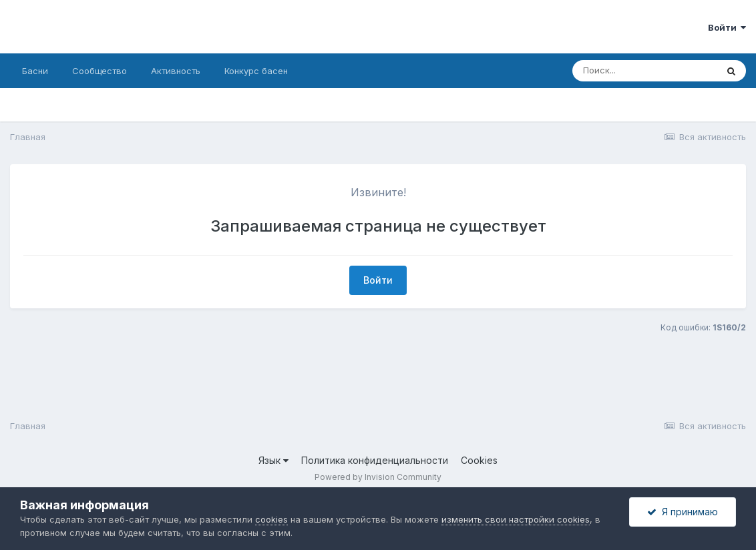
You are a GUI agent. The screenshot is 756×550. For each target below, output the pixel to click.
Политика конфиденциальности (375, 460)
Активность (176, 71)
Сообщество (100, 71)
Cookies (479, 460)
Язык (273, 460)
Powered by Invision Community (378, 477)
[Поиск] (644, 71)
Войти (727, 27)
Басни (35, 71)
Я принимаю (683, 512)
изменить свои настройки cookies (516, 519)
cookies (271, 519)
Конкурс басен (256, 71)
